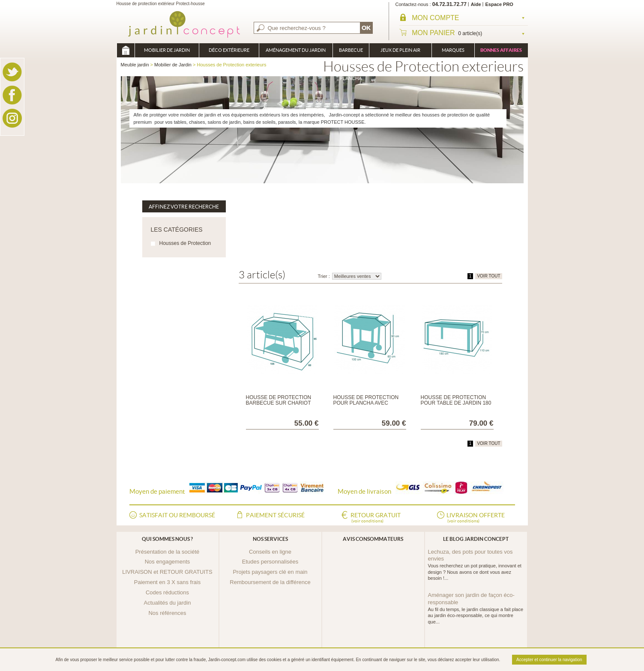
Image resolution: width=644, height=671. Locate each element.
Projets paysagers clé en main (270, 572)
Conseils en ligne (270, 552)
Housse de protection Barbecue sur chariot (279, 400)
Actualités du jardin (168, 603)
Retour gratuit (376, 518)
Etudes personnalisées (270, 562)
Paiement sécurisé (275, 515)
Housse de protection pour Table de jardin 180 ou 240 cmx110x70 (456, 403)
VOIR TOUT (488, 276)
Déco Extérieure (229, 50)
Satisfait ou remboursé (177, 515)
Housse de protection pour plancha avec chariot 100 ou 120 (366, 403)
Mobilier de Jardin (167, 50)
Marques (453, 50)
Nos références (167, 613)
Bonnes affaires (501, 50)
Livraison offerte (476, 518)
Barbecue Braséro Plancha (351, 52)
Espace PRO (499, 4)
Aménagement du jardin (296, 50)
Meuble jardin (126, 50)
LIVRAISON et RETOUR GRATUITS (167, 572)
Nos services (270, 539)
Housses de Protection (185, 243)
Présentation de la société (168, 552)
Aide (476, 4)
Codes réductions (167, 592)
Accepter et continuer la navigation (549, 660)
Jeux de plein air (400, 50)
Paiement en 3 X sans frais (167, 582)
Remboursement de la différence (270, 582)
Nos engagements (168, 562)
